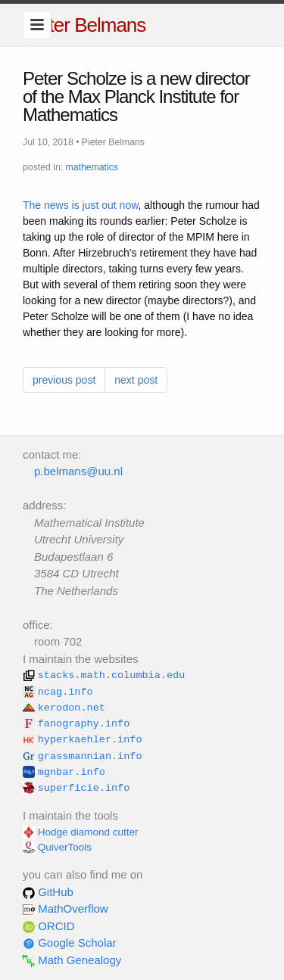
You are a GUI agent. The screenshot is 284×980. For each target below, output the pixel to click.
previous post (64, 380)
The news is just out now (81, 205)
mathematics (92, 167)
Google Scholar (70, 943)
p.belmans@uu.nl (78, 471)
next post (136, 380)
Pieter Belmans (84, 25)
